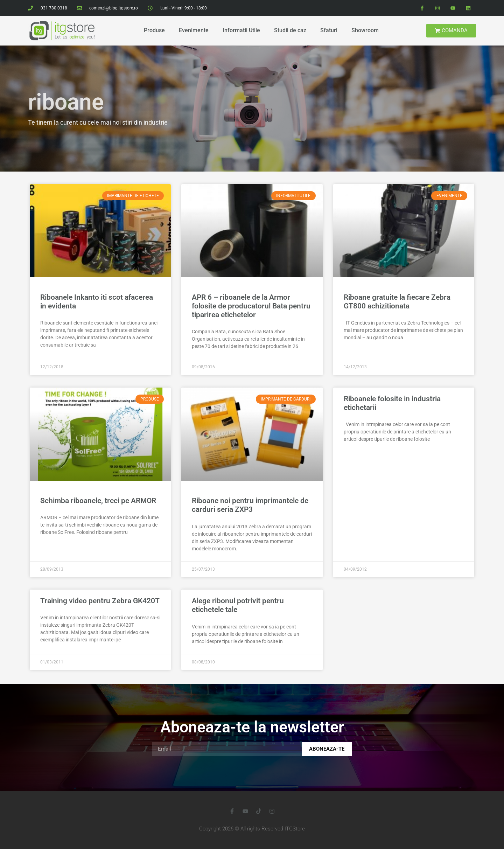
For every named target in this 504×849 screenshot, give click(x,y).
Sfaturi (329, 30)
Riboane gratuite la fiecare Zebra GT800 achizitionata (397, 302)
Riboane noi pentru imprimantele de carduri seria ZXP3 (250, 505)
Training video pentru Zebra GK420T (100, 601)
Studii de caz (290, 30)
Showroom (365, 30)
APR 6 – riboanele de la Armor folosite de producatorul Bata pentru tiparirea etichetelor (251, 306)
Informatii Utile (241, 30)
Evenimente (194, 30)
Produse (154, 30)
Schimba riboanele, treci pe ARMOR (98, 501)
